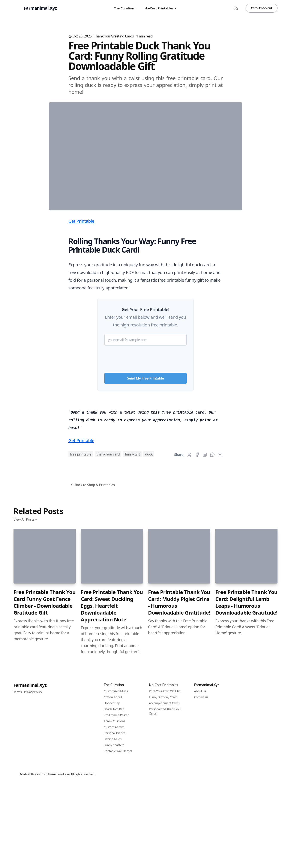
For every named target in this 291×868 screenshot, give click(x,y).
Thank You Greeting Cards (114, 36)
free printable (81, 693)
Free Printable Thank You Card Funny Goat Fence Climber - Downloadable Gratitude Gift (45, 841)
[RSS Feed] (236, 8)
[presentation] (145, 442)
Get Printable (81, 305)
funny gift (132, 693)
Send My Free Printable (146, 463)
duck (149, 693)
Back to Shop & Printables (92, 723)
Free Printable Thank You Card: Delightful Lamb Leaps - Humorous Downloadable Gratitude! (246, 841)
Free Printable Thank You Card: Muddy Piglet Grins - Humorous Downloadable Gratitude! (179, 841)
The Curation (126, 8)
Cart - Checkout (262, 8)
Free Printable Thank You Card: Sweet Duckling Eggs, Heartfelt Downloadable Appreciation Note (112, 844)
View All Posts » (25, 758)
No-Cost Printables (161, 8)
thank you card (108, 693)
